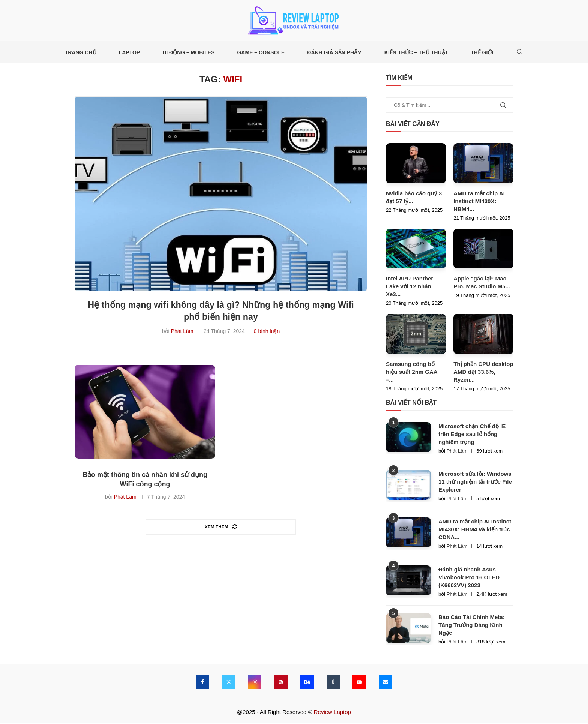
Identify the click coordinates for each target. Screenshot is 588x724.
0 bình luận (267, 332)
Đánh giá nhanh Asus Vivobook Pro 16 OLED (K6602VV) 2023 (469, 578)
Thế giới (482, 52)
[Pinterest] (281, 683)
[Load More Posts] (221, 528)
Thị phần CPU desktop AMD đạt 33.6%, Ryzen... (483, 372)
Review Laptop (332, 713)
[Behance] (307, 683)
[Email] (386, 683)
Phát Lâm (182, 332)
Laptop (130, 52)
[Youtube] (360, 683)
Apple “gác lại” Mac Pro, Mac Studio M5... (482, 283)
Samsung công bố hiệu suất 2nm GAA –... (412, 372)
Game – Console (261, 52)
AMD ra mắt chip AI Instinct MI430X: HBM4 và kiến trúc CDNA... (475, 530)
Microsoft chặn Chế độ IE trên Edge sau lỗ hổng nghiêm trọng (472, 435)
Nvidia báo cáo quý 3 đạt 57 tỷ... (414, 198)
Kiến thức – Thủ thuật (416, 52)
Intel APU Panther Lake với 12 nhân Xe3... (409, 287)
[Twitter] (228, 683)
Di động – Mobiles (188, 52)
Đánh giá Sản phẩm (334, 52)
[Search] (519, 52)
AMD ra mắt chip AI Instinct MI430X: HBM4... (479, 202)
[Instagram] (255, 683)
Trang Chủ (81, 52)
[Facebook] (202, 683)
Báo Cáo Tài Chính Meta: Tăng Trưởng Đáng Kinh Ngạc (472, 626)
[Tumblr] (333, 683)
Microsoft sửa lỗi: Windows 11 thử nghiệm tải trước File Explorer (475, 483)
